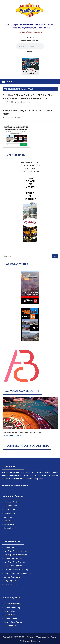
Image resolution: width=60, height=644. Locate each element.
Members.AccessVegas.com (30, 32)
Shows (28, 102)
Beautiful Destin (11, 626)
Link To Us (9, 521)
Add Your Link (10, 509)
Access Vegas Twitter (13, 558)
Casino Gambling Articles (13, 436)
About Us (8, 517)
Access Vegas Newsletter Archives (18, 573)
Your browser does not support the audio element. (30, 46)
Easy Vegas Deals (11, 581)
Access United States (13, 604)
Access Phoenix (11, 618)
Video (19, 117)
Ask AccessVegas (11, 584)
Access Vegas (10, 547)
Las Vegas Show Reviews (15, 562)
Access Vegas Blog (12, 577)
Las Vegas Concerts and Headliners (18, 551)
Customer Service (12, 502)
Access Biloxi (10, 611)
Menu (9, 82)
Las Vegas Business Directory (16, 569)
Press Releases (10, 524)
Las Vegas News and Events (16, 555)
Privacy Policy (10, 528)
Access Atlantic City (12, 607)
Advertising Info (11, 506)
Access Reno (10, 615)
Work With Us (10, 513)
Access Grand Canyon (13, 622)
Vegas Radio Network (13, 566)
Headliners (21, 102)
